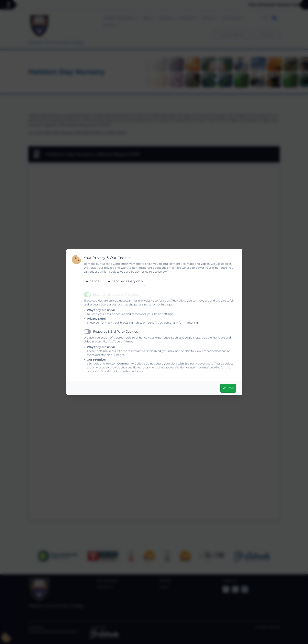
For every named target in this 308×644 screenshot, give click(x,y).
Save (228, 388)
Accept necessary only (125, 281)
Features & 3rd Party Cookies (115, 332)
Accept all (93, 281)
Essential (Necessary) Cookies (116, 295)
